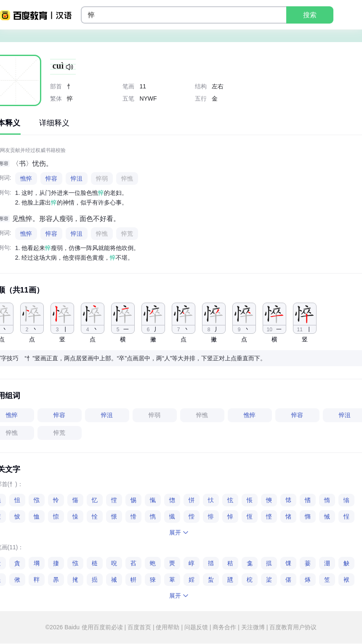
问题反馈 (196, 627)
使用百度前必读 (103, 627)
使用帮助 (168, 627)
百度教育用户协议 (292, 627)
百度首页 (139, 627)
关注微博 (253, 627)
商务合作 (224, 627)
